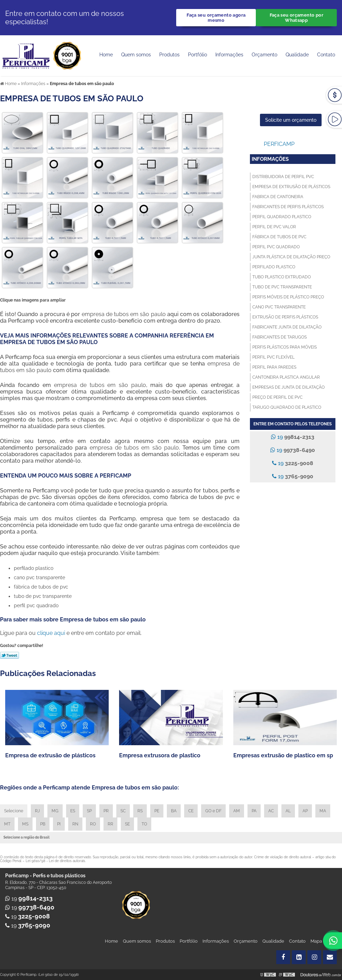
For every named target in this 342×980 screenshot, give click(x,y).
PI (59, 824)
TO (144, 824)
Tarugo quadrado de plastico (287, 407)
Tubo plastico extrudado (282, 277)
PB (43, 824)
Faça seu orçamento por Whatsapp (296, 18)
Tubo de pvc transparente (282, 287)
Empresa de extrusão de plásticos (291, 187)
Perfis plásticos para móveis (285, 347)
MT (7, 824)
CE (191, 811)
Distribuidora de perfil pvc (283, 177)
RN (75, 824)
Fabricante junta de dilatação (287, 327)
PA (254, 811)
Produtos (169, 55)
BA (174, 811)
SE (127, 824)
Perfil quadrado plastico (282, 217)
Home (106, 55)
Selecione (14, 811)
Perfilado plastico (274, 267)
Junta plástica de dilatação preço (291, 257)
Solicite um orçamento (291, 120)
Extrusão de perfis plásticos (285, 317)
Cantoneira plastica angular (286, 377)
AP (305, 811)
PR (106, 811)
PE (157, 811)
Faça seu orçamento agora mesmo (216, 18)
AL (288, 811)
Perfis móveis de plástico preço (288, 297)
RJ (37, 811)
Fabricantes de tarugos (280, 337)
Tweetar (10, 655)
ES (73, 811)
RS (140, 811)
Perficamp (279, 144)
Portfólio (197, 55)
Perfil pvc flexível (273, 357)
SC (123, 811)
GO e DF (213, 811)
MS (25, 824)
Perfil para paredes (274, 367)
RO (93, 824)
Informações (229, 55)
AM (237, 811)
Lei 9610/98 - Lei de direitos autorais (55, 861)
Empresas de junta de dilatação (289, 387)
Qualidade (273, 941)
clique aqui (51, 633)
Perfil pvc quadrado (276, 247)
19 (293, 437)
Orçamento (264, 55)
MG (55, 811)
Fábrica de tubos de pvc (279, 237)
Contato (326, 55)
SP (89, 811)
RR (110, 824)
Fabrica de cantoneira (278, 197)
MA (323, 811)
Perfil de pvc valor (274, 227)
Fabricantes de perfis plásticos (288, 207)
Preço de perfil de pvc (277, 397)
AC (271, 811)
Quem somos (136, 55)
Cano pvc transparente (279, 307)
